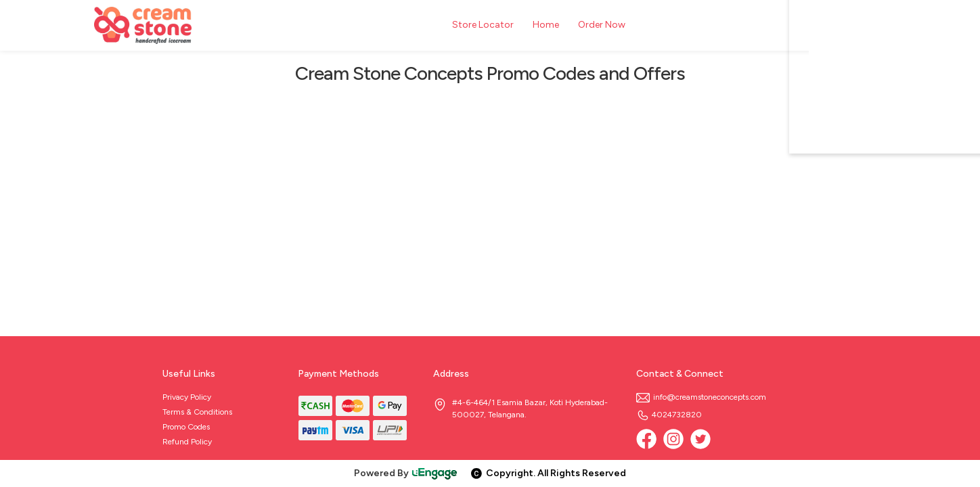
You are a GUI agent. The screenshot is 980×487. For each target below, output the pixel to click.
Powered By (406, 473)
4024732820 (669, 415)
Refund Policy (187, 442)
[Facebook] (646, 439)
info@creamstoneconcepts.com (701, 397)
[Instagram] (673, 439)
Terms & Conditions (197, 412)
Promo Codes (186, 427)
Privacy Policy (187, 397)
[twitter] (700, 439)
